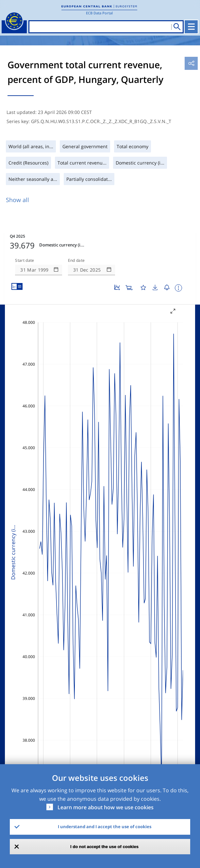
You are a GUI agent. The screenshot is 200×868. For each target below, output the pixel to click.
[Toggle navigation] (191, 27)
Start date (25, 260)
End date (76, 260)
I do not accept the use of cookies (104, 847)
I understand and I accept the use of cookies (105, 827)
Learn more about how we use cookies (106, 807)
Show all (17, 200)
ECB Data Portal (99, 13)
